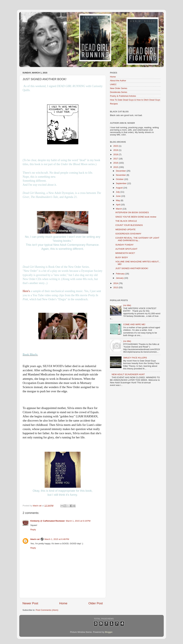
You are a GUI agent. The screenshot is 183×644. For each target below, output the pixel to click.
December (121, 171)
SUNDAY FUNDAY (124, 245)
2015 (116, 167)
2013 (116, 287)
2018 (116, 154)
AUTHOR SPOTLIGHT (126, 249)
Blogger (109, 632)
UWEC (113, 84)
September (122, 183)
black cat (35, 539)
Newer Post (30, 603)
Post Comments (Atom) (47, 610)
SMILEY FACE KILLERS (135, 358)
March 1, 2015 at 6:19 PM (78, 521)
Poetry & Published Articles (123, 96)
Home (63, 603)
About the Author (118, 81)
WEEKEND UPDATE (126, 229)
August (120, 188)
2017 (116, 159)
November (121, 175)
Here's (26, 291)
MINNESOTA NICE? (125, 253)
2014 (116, 283)
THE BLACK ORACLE (126, 221)
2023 (116, 146)
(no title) (127, 305)
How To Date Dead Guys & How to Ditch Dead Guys (135, 100)
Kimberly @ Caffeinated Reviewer (48, 521)
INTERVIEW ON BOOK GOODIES (132, 212)
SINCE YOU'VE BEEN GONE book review (136, 217)
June (119, 196)
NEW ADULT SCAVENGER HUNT (128, 374)
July (118, 192)
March (119, 209)
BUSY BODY (122, 257)
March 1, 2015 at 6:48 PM (57, 539)
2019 (116, 150)
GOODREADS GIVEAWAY (128, 234)
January (120, 278)
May (118, 200)
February (121, 274)
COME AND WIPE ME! (134, 324)
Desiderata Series (119, 92)
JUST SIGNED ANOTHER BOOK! (132, 268)
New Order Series (119, 88)
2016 (116, 163)
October (120, 179)
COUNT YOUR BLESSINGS (129, 225)
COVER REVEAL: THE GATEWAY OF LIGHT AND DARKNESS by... (137, 239)
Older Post (96, 603)
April (118, 205)
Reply (33, 530)
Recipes (114, 104)
